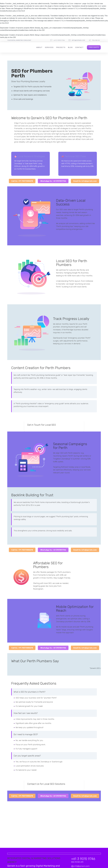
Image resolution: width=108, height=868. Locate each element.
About (39, 47)
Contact (79, 47)
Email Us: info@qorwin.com (85, 181)
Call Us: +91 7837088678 (22, 181)
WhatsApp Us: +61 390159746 (53, 181)
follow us (96, 40)
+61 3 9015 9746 (59, 40)
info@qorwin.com (78, 40)
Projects (61, 47)
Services (49, 47)
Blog (70, 47)
